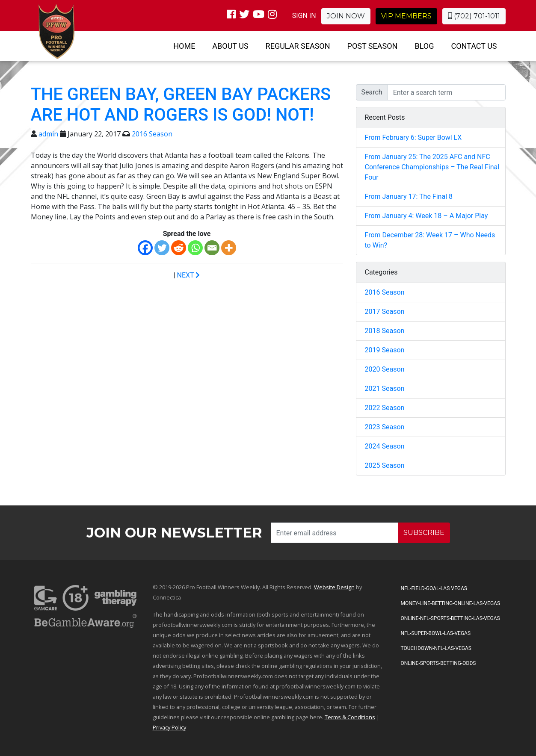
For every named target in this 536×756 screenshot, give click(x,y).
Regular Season (298, 46)
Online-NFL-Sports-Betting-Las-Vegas (450, 618)
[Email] (212, 248)
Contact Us (474, 46)
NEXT (189, 275)
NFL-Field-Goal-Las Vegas (434, 588)
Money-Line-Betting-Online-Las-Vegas (451, 603)
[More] (229, 248)
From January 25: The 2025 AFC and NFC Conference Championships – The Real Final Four (432, 167)
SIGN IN (304, 16)
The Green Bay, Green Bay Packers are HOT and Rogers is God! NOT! (181, 105)
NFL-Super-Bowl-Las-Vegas (436, 633)
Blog (424, 46)
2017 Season (385, 312)
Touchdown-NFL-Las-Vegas (436, 648)
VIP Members (406, 16)
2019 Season (385, 350)
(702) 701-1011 (474, 16)
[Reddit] (179, 248)
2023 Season (385, 427)
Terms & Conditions (350, 717)
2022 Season (385, 408)
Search (372, 92)
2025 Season (385, 465)
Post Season (373, 46)
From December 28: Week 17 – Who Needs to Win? (430, 240)
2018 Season (385, 331)
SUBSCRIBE (424, 533)
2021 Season (385, 388)
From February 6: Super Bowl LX (413, 137)
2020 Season (385, 369)
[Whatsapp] (195, 248)
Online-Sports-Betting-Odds (438, 663)
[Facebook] (145, 248)
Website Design (334, 587)
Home (184, 46)
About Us (230, 46)
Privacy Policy (169, 727)
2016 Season (152, 134)
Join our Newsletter (174, 533)
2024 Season (385, 446)
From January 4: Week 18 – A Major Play (426, 216)
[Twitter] (162, 248)
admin (48, 134)
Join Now (346, 16)
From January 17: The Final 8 (409, 196)
